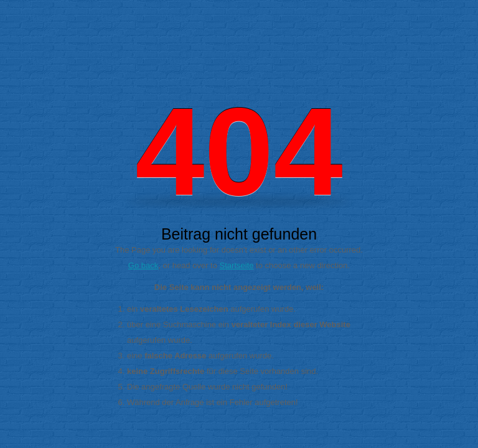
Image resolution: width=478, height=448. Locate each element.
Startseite (237, 265)
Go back (143, 265)
